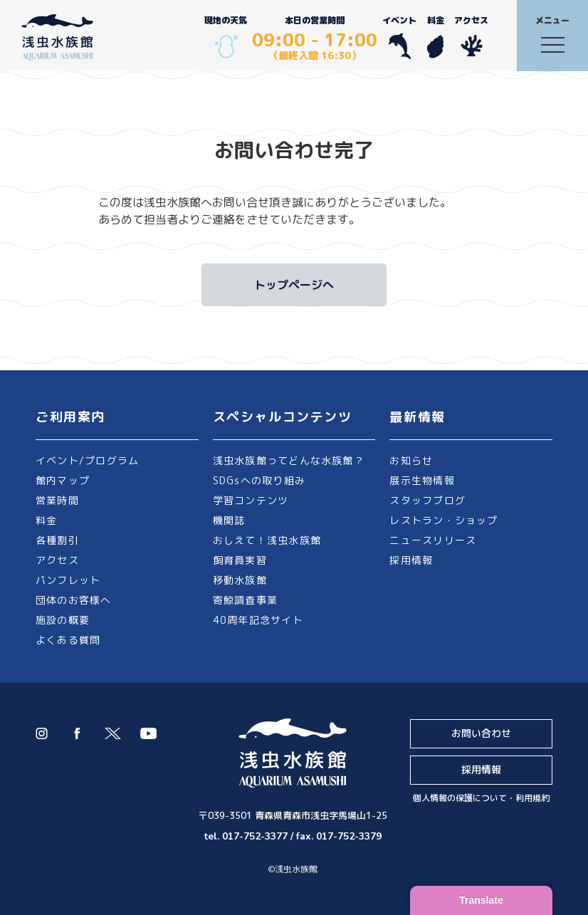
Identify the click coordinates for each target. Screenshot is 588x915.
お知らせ (411, 460)
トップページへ (294, 285)
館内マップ (63, 480)
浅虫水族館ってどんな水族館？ (289, 460)
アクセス (471, 37)
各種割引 (57, 540)
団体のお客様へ (74, 600)
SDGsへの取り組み (259, 480)
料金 (435, 37)
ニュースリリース (433, 540)
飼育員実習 (240, 560)
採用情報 (411, 560)
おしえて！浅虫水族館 (267, 540)
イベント (399, 37)
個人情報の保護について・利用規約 (481, 798)
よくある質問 (68, 640)
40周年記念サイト (258, 620)
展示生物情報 (422, 480)
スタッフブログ (427, 500)
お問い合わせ (481, 733)
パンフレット (68, 580)
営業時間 (57, 500)
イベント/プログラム (87, 460)
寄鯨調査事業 (245, 600)
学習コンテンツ (251, 500)
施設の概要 (63, 620)
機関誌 (229, 520)
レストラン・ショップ (443, 520)
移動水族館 (240, 580)
